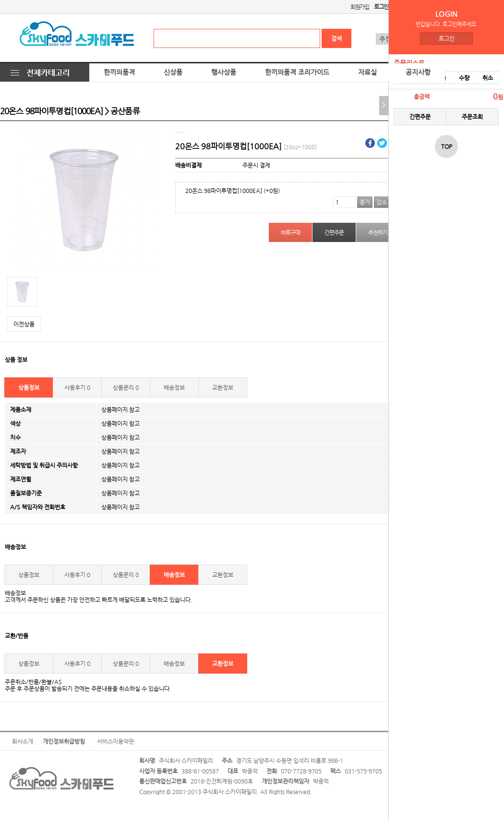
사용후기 (77, 387)
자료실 (367, 72)
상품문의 (126, 387)
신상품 (173, 72)
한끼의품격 (119, 72)
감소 (382, 202)
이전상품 (24, 324)
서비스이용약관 (115, 741)
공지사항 (418, 72)
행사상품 (224, 72)
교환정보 (223, 387)
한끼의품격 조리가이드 (297, 72)
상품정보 (29, 387)
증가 (365, 202)
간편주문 (420, 117)
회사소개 (23, 741)
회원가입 (360, 7)
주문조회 (472, 117)
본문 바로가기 (0, 0)
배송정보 (174, 387)
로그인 (447, 38)
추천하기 (378, 232)
